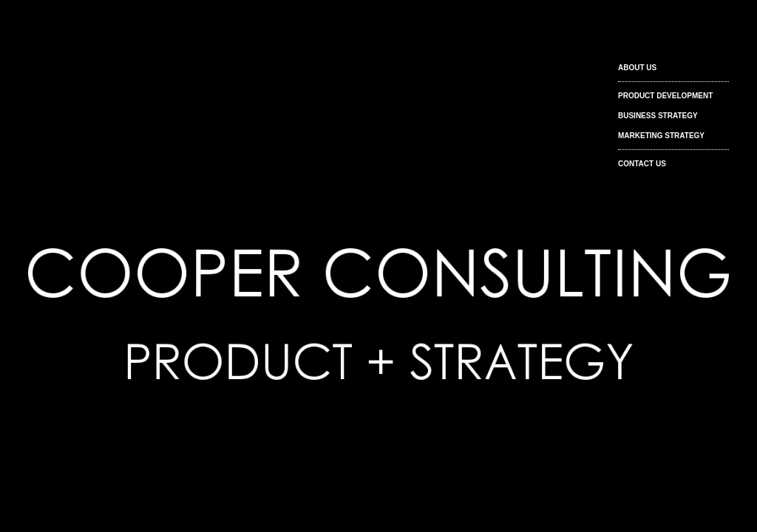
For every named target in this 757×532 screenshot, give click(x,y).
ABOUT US (637, 68)
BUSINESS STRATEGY (658, 116)
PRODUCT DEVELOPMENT (665, 96)
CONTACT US (642, 164)
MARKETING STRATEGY (661, 136)
